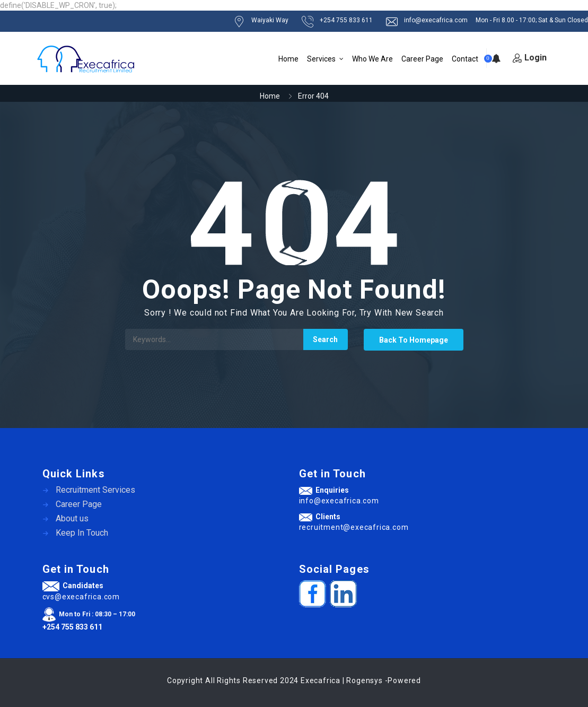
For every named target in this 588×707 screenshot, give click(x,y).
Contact (465, 59)
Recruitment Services (95, 490)
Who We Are (372, 59)
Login (530, 58)
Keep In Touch (82, 533)
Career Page (422, 59)
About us (72, 518)
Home (288, 59)
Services (321, 59)
